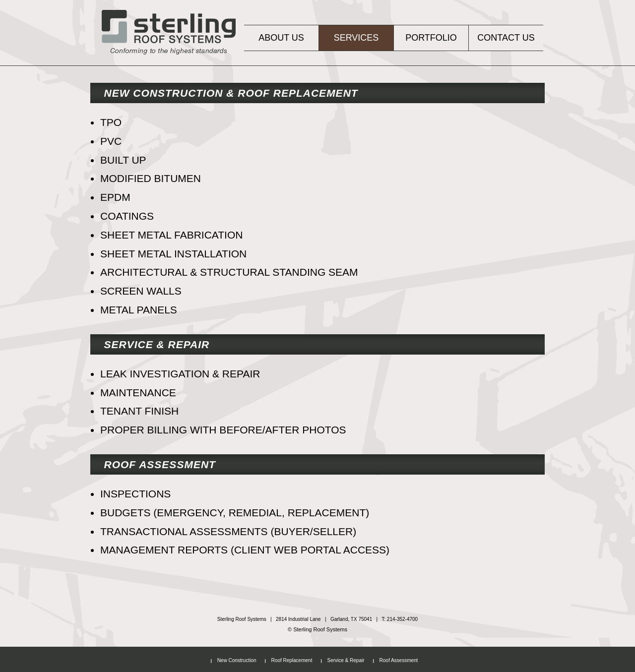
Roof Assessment (399, 660)
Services (356, 38)
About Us (281, 38)
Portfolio (431, 38)
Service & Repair (346, 660)
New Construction (237, 660)
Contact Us (506, 38)
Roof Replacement (292, 660)
